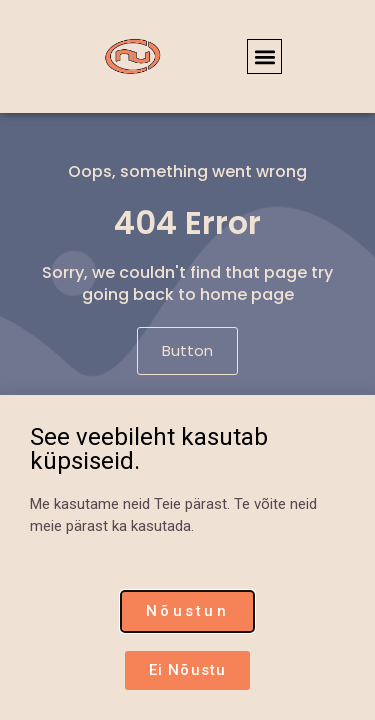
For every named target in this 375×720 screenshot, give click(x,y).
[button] (264, 56)
